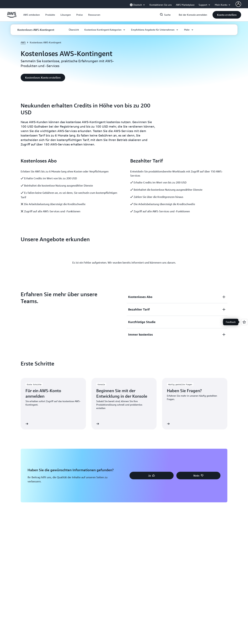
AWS (23, 42)
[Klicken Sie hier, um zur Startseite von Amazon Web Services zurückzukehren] (12, 17)
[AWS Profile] (238, 4)
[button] (32, 15)
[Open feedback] (244, 322)
